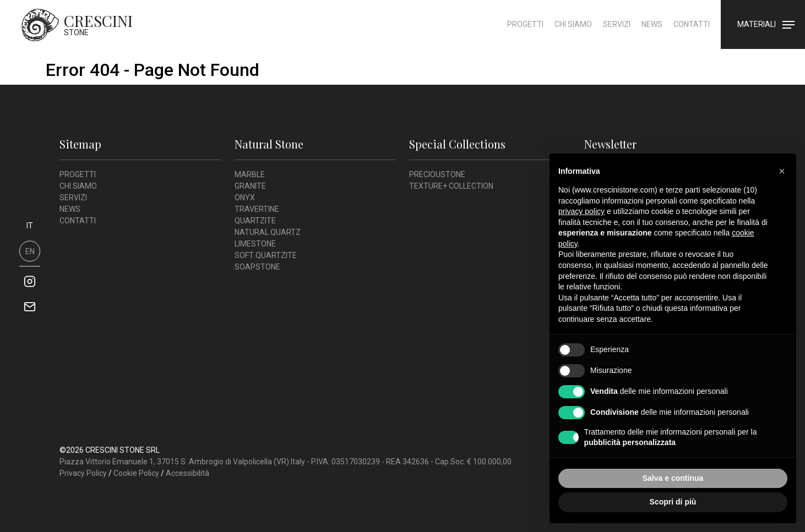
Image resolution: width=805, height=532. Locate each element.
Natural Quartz (268, 232)
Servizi (616, 30)
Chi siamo (573, 30)
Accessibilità (187, 473)
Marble (250, 174)
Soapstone (257, 267)
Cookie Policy (136, 473)
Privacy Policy (83, 473)
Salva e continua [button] (673, 478)
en (30, 251)
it (30, 225)
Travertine (257, 209)
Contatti (691, 30)
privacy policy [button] (581, 211)
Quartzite (255, 221)
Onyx (245, 198)
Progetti (525, 30)
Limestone (255, 244)
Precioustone (437, 174)
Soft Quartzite (266, 255)
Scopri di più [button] (673, 502)
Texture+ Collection (451, 186)
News (651, 30)
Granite (250, 186)
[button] (782, 171)
